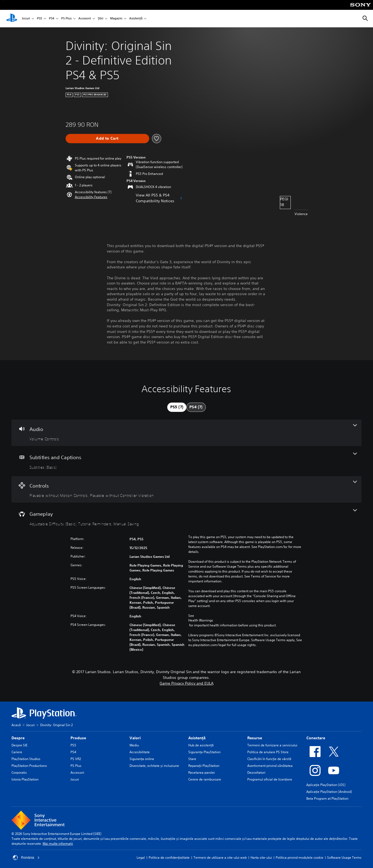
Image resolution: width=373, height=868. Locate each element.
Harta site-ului (261, 857)
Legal (141, 857)
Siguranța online (142, 759)
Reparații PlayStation (204, 766)
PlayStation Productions (29, 766)
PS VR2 (76, 759)
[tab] (177, 407)
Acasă (16, 725)
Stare (192, 759)
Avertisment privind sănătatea (270, 766)
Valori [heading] (135, 738)
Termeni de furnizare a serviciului (272, 745)
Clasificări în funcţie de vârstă (269, 759)
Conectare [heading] (316, 738)
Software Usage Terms (344, 857)
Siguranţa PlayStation (204, 752)
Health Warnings (201, 620)
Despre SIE (19, 745)
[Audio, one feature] (186, 433)
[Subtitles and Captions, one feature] (186, 461)
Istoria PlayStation (25, 779)
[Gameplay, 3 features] (186, 518)
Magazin (116, 19)
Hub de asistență (201, 745)
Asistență (136, 19)
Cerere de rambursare (205, 779)
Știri (101, 19)
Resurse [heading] (255, 738)
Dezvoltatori (256, 772)
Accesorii (85, 19)
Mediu (134, 745)
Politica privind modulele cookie (299, 857)
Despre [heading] (18, 738)
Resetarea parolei (202, 772)
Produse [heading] (78, 738)
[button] (91, 197)
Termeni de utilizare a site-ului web (220, 857)
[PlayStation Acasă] (12, 19)
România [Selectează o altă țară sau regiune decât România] (26, 858)
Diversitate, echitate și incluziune (154, 766)
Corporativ (19, 772)
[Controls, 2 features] (186, 489)
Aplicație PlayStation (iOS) (326, 785)
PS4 (52, 19)
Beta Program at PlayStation (327, 798)
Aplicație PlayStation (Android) (329, 792)
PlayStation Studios (26, 759)
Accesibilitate (140, 752)
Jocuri (26, 19)
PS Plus (66, 19)
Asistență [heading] (197, 738)
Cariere (17, 752)
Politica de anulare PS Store (268, 752)
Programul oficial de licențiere (270, 779)
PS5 (39, 19)
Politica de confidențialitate (169, 857)
